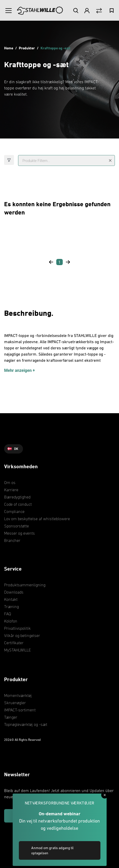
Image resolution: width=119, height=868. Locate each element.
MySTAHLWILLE (18, 650)
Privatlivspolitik (17, 628)
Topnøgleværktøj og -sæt (26, 724)
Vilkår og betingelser (22, 635)
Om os (10, 482)
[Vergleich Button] (99, 11)
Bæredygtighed (17, 497)
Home (9, 48)
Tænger (11, 717)
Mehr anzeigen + (19, 370)
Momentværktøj (18, 695)
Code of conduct (18, 504)
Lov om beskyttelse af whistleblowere (37, 519)
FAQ (8, 614)
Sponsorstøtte (17, 526)
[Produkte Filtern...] (66, 160)
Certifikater (14, 643)
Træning (11, 606)
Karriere (11, 490)
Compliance (14, 511)
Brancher (12, 540)
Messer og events (19, 533)
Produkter (27, 48)
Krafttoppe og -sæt (56, 48)
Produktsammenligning (25, 585)
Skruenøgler (15, 703)
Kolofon (11, 621)
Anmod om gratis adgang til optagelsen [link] (52, 850)
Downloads (14, 592)
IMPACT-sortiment (20, 710)
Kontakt (11, 599)
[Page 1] (60, 262)
